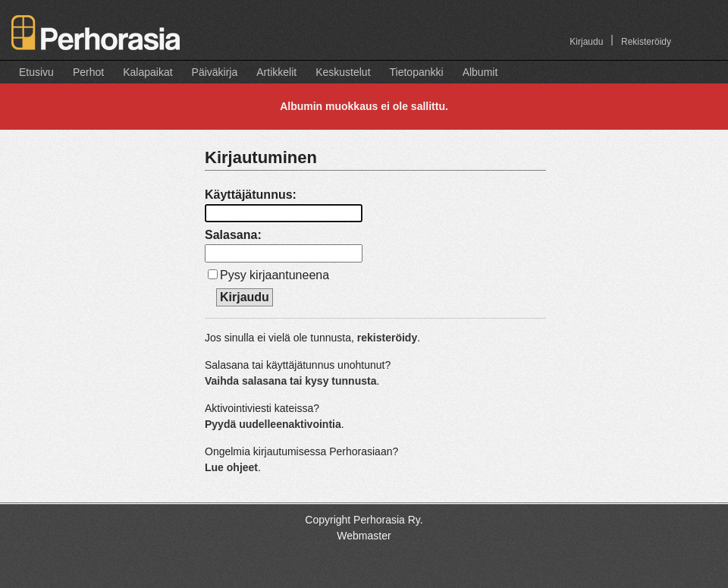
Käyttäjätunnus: (251, 195)
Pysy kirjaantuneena (275, 275)
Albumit (480, 72)
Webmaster (364, 536)
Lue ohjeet (231, 467)
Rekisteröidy (646, 42)
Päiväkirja (215, 72)
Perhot (88, 72)
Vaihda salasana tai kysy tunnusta (290, 381)
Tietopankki (417, 72)
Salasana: (233, 235)
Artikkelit (276, 72)
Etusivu (36, 72)
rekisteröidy (387, 338)
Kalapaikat (147, 72)
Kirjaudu (586, 42)
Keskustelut (343, 72)
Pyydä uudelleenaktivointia (273, 424)
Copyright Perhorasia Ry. (364, 520)
